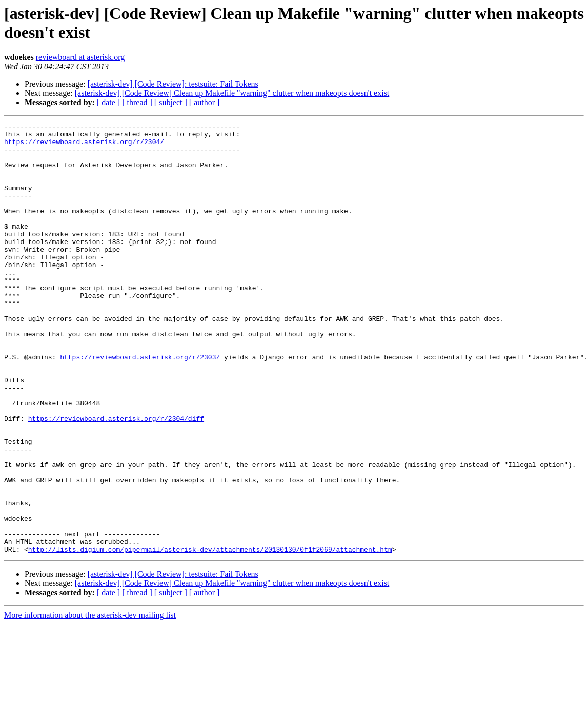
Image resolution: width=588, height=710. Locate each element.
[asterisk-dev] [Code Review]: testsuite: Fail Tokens (173, 84)
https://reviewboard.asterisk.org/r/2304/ (84, 146)
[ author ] (205, 102)
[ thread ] (137, 102)
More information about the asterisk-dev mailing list (90, 701)
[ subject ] (171, 102)
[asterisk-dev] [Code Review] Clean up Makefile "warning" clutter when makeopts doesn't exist (232, 93)
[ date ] (108, 102)
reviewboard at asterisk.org (80, 57)
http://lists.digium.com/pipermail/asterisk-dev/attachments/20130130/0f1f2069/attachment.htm (210, 635)
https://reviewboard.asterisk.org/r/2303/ (140, 404)
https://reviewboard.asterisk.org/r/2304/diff (116, 478)
